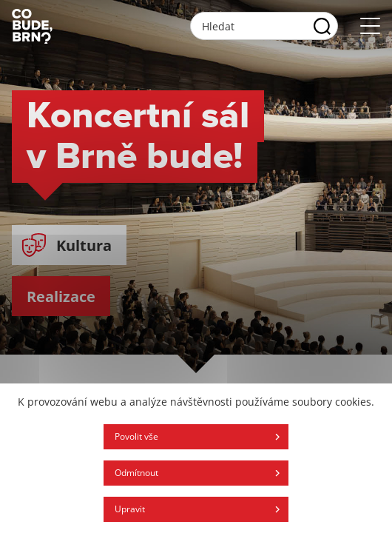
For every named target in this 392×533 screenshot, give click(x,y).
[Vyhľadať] (322, 26)
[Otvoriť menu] (370, 26)
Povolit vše (136, 436)
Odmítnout (136, 473)
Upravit (130, 509)
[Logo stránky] (32, 26)
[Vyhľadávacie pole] (264, 26)
